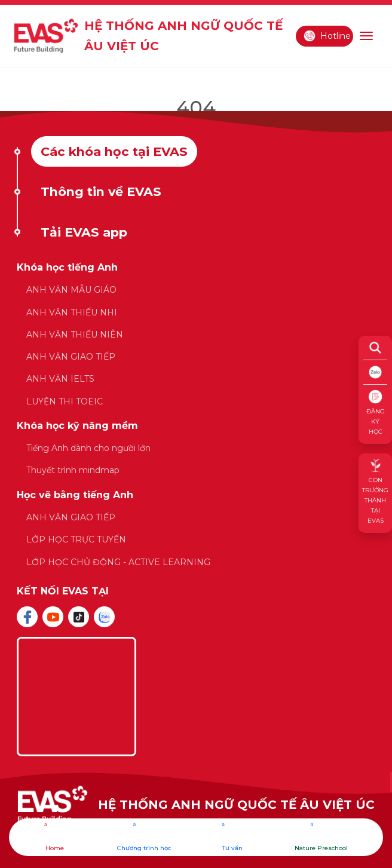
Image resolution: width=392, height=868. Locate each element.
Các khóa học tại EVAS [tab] (114, 151)
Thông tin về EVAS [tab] (101, 191)
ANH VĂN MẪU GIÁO (71, 290)
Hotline (327, 36)
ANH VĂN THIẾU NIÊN (75, 335)
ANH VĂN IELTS (60, 379)
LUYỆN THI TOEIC (65, 401)
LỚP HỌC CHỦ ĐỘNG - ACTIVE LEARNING (118, 562)
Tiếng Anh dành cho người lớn (88, 448)
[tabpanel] (196, 421)
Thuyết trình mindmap (73, 470)
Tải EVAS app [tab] (84, 232)
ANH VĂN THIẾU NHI (72, 312)
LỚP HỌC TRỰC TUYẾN (76, 539)
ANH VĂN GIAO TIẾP (71, 357)
